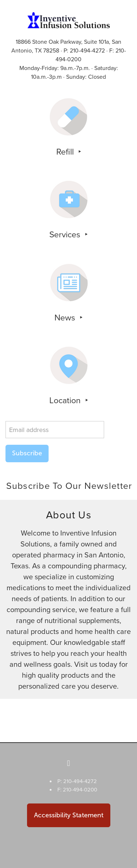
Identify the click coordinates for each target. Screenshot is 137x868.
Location (66, 400)
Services (66, 234)
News (66, 317)
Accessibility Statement (69, 815)
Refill (66, 151)
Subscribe (27, 453)
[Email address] (55, 430)
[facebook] (69, 763)
